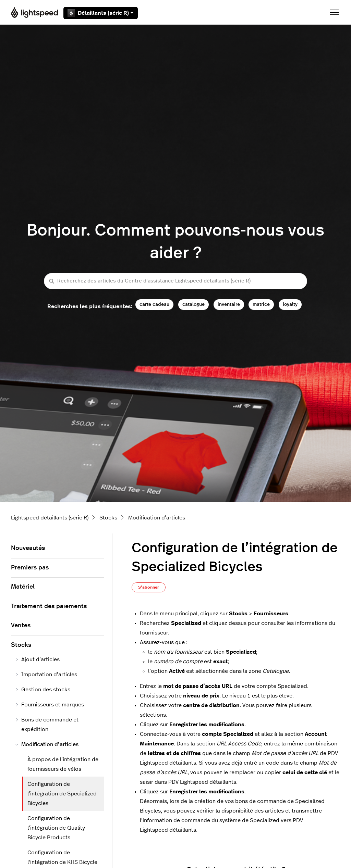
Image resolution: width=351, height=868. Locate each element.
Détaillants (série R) (101, 13)
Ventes (21, 626)
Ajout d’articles (37, 659)
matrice (261, 304)
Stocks (108, 518)
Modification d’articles (157, 518)
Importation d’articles (46, 675)
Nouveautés (28, 548)
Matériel (23, 587)
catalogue (193, 304)
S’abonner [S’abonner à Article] (149, 587)
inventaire (229, 304)
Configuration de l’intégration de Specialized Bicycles (62, 794)
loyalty (290, 304)
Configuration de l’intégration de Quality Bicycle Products (56, 828)
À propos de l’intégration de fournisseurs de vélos (63, 764)
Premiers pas (30, 568)
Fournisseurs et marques (50, 705)
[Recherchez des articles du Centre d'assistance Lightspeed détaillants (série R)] (175, 281)
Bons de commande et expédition (47, 725)
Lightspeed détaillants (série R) (50, 518)
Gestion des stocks (43, 690)
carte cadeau (154, 304)
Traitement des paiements (49, 606)
